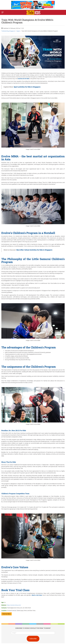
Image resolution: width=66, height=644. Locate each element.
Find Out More (7, 614)
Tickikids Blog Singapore (8, 31)
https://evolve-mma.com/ (14, 605)
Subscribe (33, 639)
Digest (18, 31)
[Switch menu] (3, 12)
